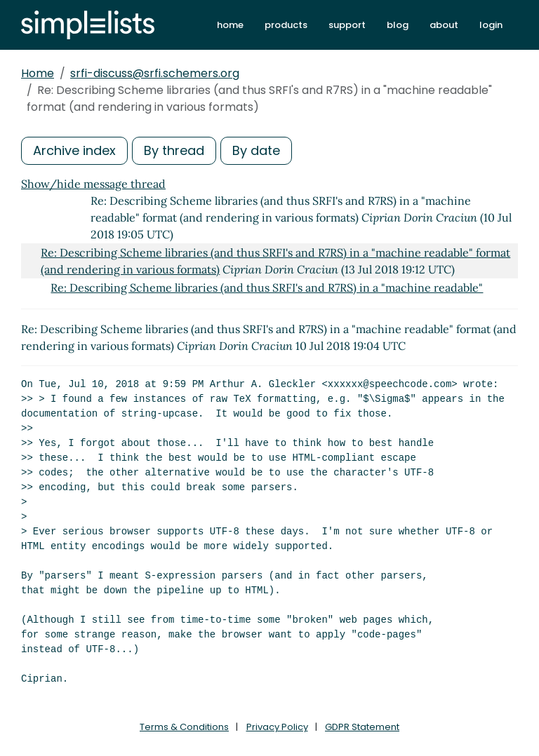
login (491, 25)
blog (398, 25)
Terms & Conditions (184, 727)
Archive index (74, 150)
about (444, 25)
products (286, 25)
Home (38, 73)
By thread (174, 150)
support (347, 25)
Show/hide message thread (93, 184)
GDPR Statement (362, 727)
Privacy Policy (277, 727)
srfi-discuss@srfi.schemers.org (155, 73)
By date (256, 150)
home (230, 25)
